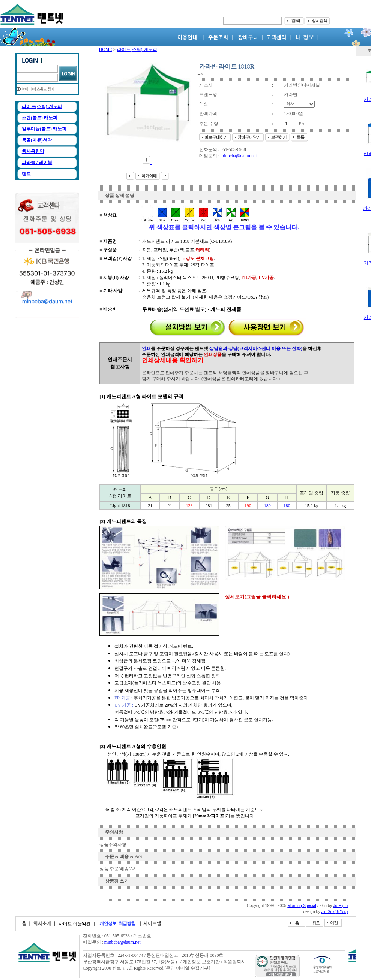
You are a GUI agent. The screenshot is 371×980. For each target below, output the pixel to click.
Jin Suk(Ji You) (335, 911)
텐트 (26, 174)
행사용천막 (33, 151)
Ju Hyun (340, 905)
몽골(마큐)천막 (37, 140)
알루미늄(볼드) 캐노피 (44, 129)
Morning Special (302, 905)
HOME (106, 49)
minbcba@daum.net (239, 156)
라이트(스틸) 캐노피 (42, 106)
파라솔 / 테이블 (37, 163)
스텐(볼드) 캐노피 (40, 118)
